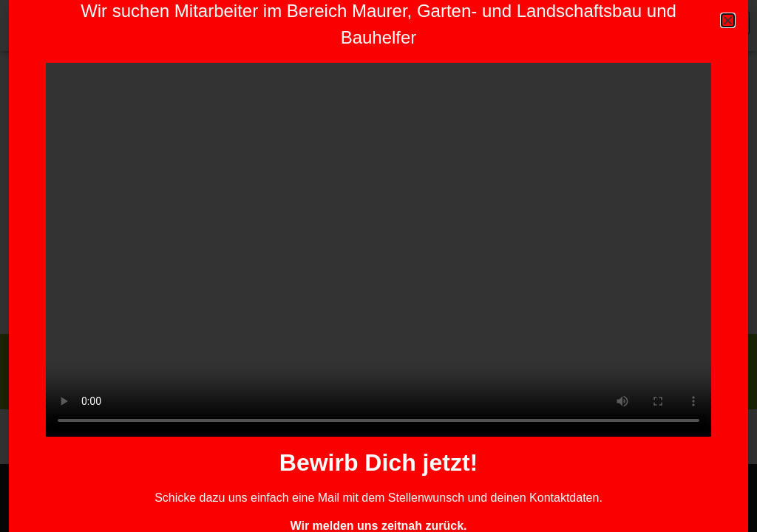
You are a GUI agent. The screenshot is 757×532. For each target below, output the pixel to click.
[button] (728, 20)
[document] (378, 266)
